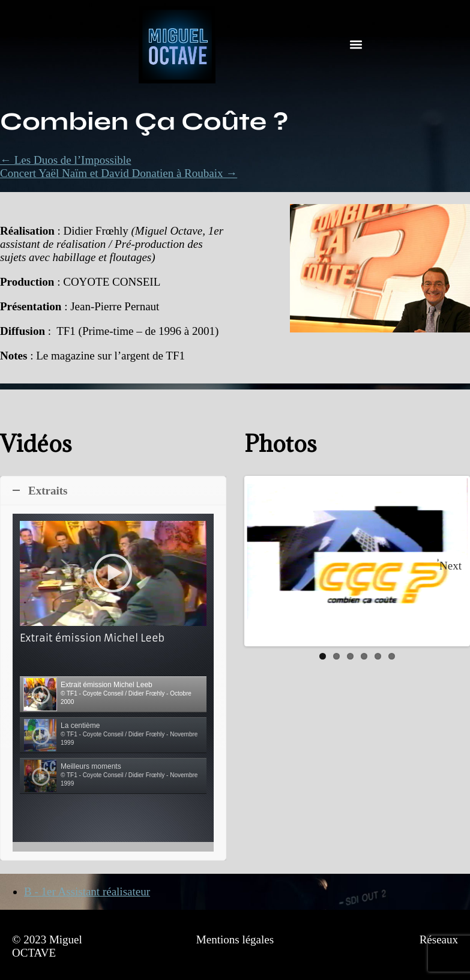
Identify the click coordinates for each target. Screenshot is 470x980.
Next (450, 566)
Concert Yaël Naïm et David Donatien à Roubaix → (119, 173)
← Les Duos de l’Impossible (65, 160)
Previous (265, 561)
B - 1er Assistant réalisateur (87, 891)
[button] (356, 45)
